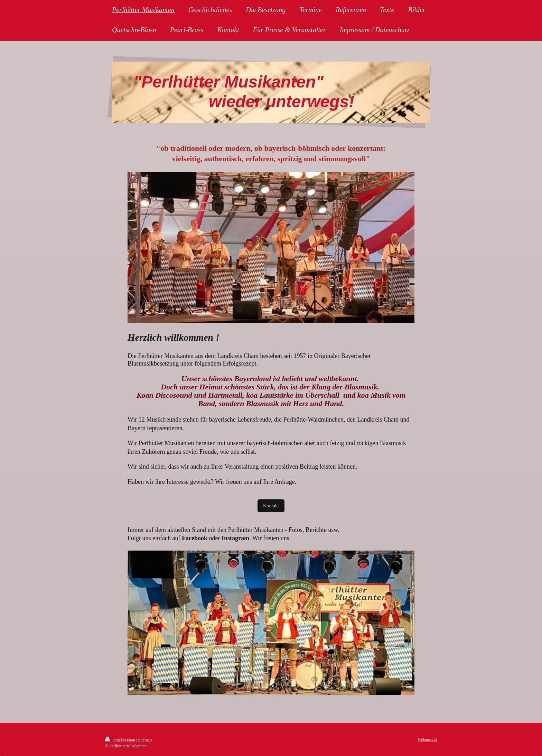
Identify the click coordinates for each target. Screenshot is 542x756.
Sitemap (145, 740)
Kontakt (271, 506)
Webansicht (427, 739)
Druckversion (121, 740)
